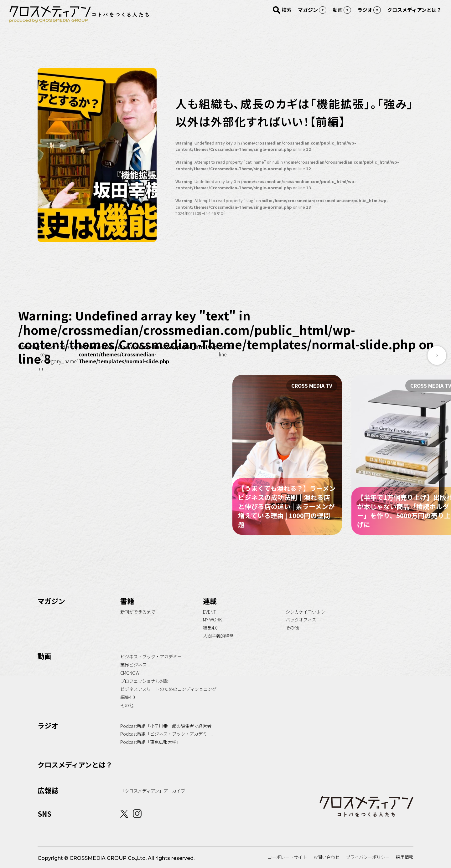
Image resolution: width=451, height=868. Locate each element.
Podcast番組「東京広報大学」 (150, 742)
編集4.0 (210, 628)
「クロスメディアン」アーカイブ (153, 791)
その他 (292, 628)
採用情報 (405, 857)
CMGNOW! (130, 673)
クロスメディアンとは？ (75, 764)
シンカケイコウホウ (305, 612)
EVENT (210, 612)
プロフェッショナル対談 (144, 681)
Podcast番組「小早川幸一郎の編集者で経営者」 (168, 726)
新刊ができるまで (138, 612)
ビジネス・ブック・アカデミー (151, 656)
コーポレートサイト (287, 857)
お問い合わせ (326, 857)
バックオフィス (301, 619)
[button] (437, 355)
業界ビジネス (133, 664)
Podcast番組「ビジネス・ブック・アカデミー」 (168, 734)
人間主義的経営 (218, 636)
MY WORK (212, 619)
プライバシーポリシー (368, 857)
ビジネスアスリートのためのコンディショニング (168, 689)
